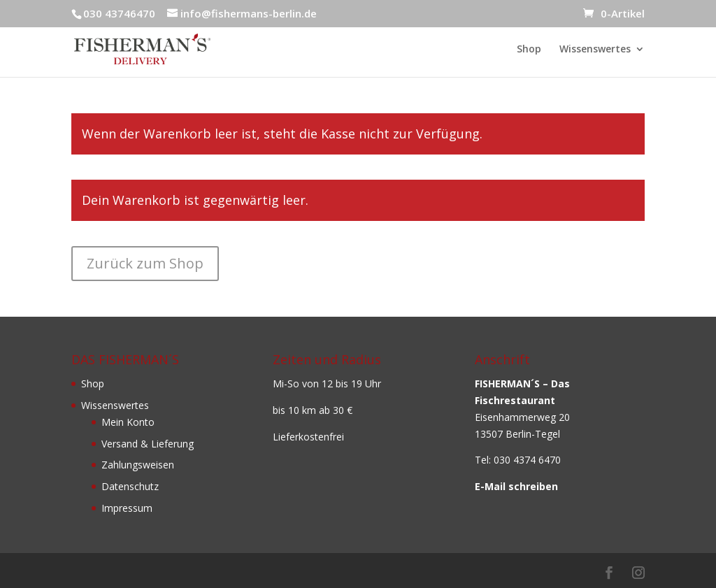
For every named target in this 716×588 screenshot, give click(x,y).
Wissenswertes (595, 50)
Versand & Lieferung (148, 444)
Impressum (127, 508)
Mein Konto (128, 422)
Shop (529, 50)
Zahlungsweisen (138, 465)
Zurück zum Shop (145, 263)
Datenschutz (130, 486)
